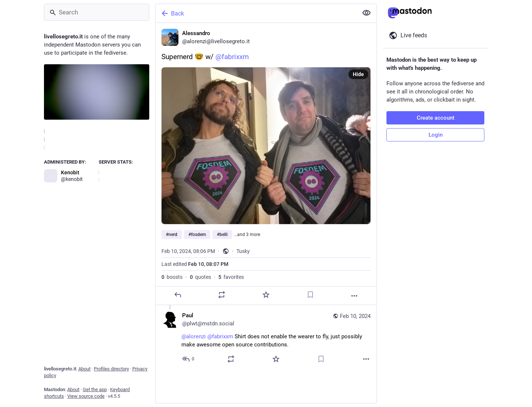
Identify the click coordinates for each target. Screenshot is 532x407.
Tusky (243, 251)
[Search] (97, 12)
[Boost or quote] (222, 295)
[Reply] (178, 295)
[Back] (256, 13)
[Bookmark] (310, 295)
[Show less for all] (366, 13)
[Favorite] (266, 295)
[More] (354, 296)
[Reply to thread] (189, 359)
